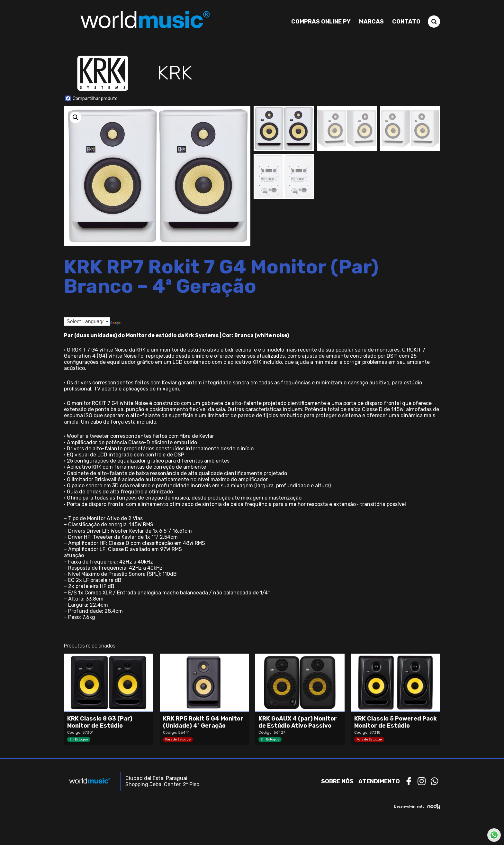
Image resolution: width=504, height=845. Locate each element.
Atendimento (379, 781)
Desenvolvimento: (417, 807)
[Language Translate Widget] (87, 321)
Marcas (371, 22)
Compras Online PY (321, 22)
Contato (406, 22)
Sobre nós (337, 781)
